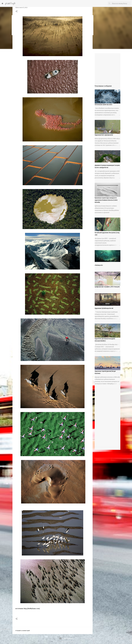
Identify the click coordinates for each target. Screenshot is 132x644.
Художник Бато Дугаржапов (104, 135)
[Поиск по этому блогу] (121, 3)
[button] (16, 11)
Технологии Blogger (66, 638)
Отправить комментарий (23, 631)
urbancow (72, 642)
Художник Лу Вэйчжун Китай (104, 308)
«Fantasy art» (99, 265)
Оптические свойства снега (103, 105)
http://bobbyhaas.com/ (32, 609)
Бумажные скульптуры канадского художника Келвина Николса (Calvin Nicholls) (106, 200)
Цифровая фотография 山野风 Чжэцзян (107, 287)
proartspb (10, 3)
